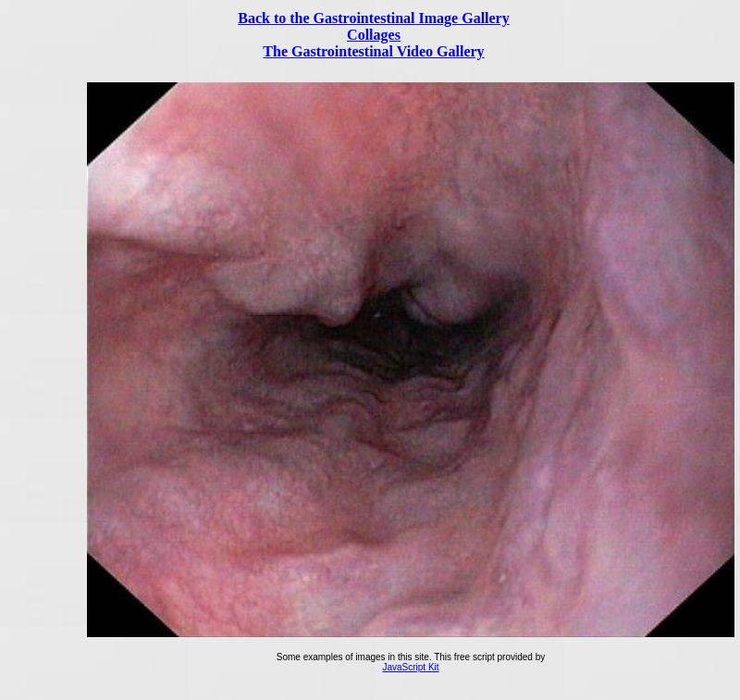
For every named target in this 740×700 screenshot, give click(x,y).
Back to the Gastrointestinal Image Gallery (373, 18)
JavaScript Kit (410, 667)
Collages (374, 35)
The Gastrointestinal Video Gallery (373, 51)
